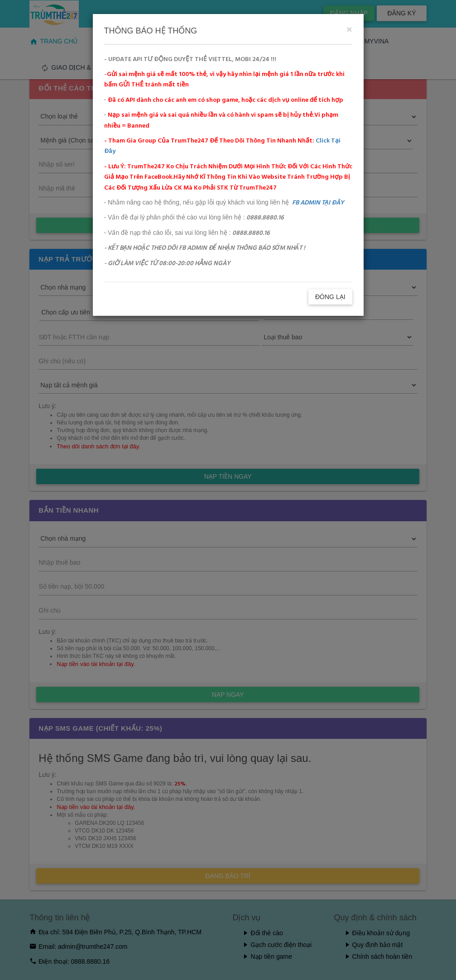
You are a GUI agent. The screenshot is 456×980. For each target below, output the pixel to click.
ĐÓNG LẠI (330, 297)
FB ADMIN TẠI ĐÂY (318, 203)
